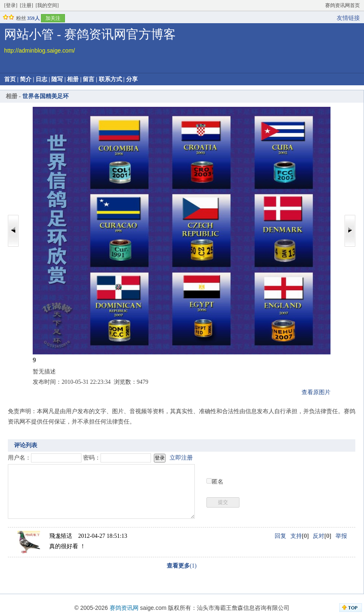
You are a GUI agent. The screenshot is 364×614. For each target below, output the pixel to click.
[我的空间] (47, 5)
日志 (41, 79)
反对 (318, 536)
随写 (57, 79)
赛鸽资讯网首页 (342, 5)
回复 (280, 536)
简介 (26, 79)
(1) (182, 566)
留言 (89, 79)
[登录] (11, 5)
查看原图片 (316, 392)
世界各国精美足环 (45, 96)
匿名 (218, 482)
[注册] (26, 5)
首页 (10, 79)
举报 (341, 536)
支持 (296, 536)
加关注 (53, 18)
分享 (132, 79)
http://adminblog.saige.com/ (40, 51)
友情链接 (348, 18)
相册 (73, 79)
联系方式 (110, 79)
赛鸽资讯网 (124, 608)
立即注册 (181, 458)
